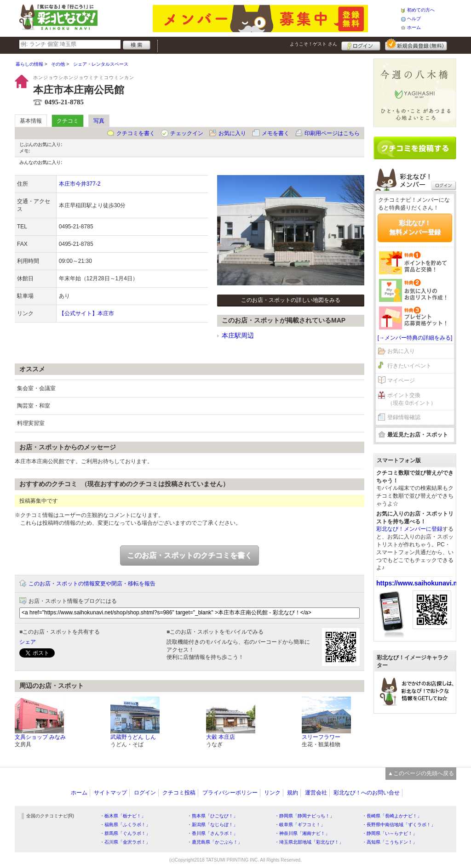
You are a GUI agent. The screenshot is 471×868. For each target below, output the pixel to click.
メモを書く (276, 133)
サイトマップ (110, 793)
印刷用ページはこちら (332, 133)
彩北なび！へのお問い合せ (367, 793)
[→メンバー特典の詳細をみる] (415, 338)
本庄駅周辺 (238, 335)
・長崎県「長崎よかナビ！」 (392, 816)
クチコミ (68, 121)
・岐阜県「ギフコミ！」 (300, 825)
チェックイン (187, 133)
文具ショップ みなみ (40, 737)
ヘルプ (414, 19)
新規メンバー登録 (416, 45)
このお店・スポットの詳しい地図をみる (291, 300)
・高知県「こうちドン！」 (390, 842)
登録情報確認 (404, 417)
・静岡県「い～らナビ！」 (390, 833)
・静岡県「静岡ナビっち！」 (304, 816)
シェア (28, 642)
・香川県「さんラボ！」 (213, 833)
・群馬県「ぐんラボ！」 (125, 833)
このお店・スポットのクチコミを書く (190, 555)
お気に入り (232, 133)
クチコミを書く (136, 133)
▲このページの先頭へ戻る (421, 773)
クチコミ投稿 (179, 793)
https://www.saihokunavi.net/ (420, 583)
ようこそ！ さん (313, 44)
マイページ (401, 380)
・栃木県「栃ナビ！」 (123, 816)
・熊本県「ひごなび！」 (213, 816)
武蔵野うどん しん (133, 737)
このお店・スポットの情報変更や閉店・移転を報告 (92, 584)
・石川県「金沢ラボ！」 (125, 842)
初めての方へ (421, 10)
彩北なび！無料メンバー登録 (415, 227)
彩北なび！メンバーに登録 (409, 529)
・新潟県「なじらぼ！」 (213, 825)
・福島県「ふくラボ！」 (125, 825)
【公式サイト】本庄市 (86, 313)
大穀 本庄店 (221, 737)
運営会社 (316, 793)
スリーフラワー (321, 737)
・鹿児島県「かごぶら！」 (215, 842)
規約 (293, 793)
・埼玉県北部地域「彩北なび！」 (309, 842)
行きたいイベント (409, 366)
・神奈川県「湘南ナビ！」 (302, 833)
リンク (272, 793)
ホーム (414, 27)
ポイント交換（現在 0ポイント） (412, 399)
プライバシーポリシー (230, 793)
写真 (99, 121)
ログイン (361, 45)
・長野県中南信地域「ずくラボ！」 (399, 825)
